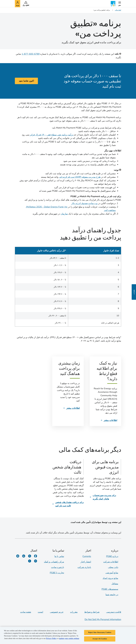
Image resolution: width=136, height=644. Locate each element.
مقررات (74, 612)
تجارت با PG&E (57, 573)
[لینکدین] (24, 556)
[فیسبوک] (36, 556)
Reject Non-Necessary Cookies (100, 632)
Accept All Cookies (100, 639)
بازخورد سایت (58, 567)
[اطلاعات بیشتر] (109, 420)
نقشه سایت (26, 612)
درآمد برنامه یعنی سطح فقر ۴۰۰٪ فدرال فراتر (52, 135)
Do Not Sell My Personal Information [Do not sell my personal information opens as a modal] (103, 619)
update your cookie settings (69, 638)
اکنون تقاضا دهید (26, 81)
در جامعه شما (112, 595)
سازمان (64, 214)
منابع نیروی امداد (110, 578)
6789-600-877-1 (31, 54)
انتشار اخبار (86, 562)
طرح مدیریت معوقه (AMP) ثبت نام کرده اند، (80, 177)
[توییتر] (30, 556)
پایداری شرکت (84, 567)
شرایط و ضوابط (92, 612)
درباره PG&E (112, 556)
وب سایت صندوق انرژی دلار (84, 203)
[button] (120, 4)
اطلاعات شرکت (111, 562)
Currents (87, 556)
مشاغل (115, 584)
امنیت (40, 612)
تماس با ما (59, 556)
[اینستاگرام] (36, 561)
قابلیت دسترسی (114, 612)
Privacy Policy (51, 638)
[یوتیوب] (18, 556)
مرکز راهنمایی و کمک (54, 562)
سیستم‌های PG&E (110, 589)
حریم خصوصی (57, 612)
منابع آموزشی (112, 573)
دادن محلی (113, 567)
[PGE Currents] (30, 561)
